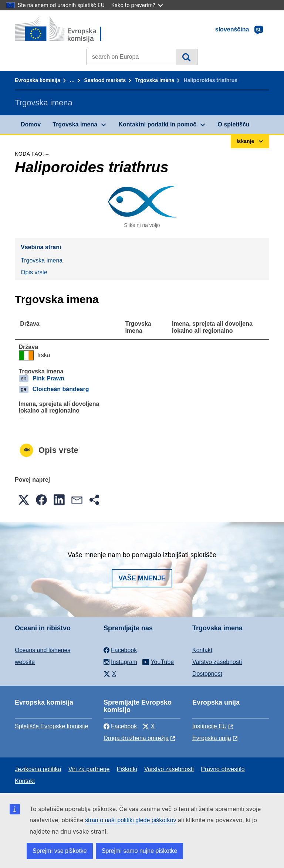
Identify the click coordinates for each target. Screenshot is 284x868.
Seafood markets (105, 80)
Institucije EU (209, 726)
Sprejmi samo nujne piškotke (140, 851)
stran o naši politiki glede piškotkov (131, 820)
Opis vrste (34, 272)
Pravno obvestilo (223, 769)
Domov (31, 124)
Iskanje (186, 57)
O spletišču (233, 124)
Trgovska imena (155, 80)
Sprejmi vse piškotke (60, 851)
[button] (24, 500)
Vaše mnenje (142, 578)
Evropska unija (212, 738)
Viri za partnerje (89, 769)
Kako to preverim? (137, 5)
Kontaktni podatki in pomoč (157, 124)
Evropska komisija (38, 80)
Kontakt (202, 650)
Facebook (120, 726)
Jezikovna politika (38, 769)
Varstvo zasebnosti (217, 662)
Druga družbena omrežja (136, 738)
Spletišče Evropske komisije (51, 726)
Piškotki (127, 769)
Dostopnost (207, 674)
